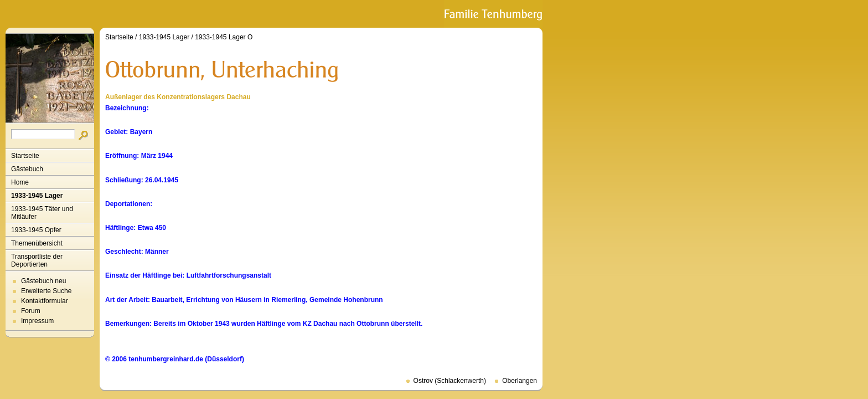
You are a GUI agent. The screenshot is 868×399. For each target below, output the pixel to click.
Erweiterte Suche (46, 291)
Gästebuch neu (43, 281)
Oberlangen (520, 381)
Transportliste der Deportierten (37, 260)
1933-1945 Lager (37, 196)
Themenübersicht (37, 243)
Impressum (37, 321)
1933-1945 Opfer (36, 230)
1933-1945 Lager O (224, 37)
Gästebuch (27, 169)
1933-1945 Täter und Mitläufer (42, 213)
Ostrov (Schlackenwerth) (450, 381)
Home (20, 182)
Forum (31, 311)
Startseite (25, 156)
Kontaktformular (45, 301)
